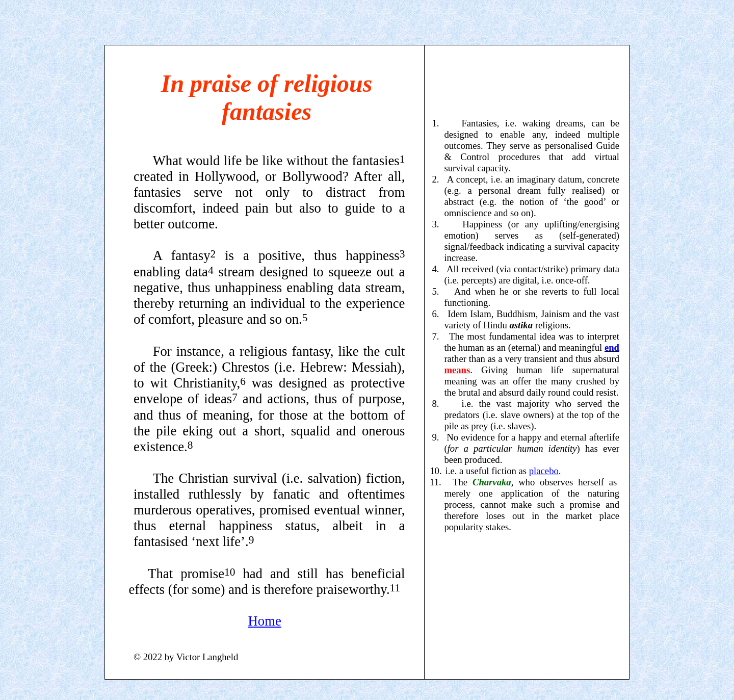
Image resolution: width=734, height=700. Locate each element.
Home (265, 621)
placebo (544, 471)
